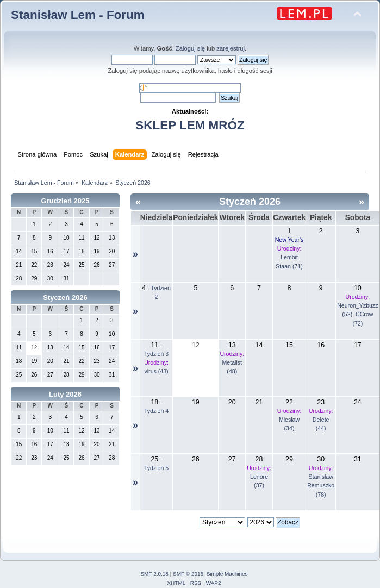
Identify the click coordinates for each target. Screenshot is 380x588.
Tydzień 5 (156, 468)
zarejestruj (231, 48)
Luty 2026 (65, 394)
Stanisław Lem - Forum (78, 15)
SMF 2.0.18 (154, 574)
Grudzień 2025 (66, 201)
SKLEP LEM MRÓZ (190, 125)
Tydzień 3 (156, 354)
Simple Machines (227, 574)
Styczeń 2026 (65, 298)
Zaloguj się (190, 48)
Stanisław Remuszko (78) (321, 485)
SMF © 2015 (188, 574)
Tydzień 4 (156, 411)
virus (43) (156, 371)
